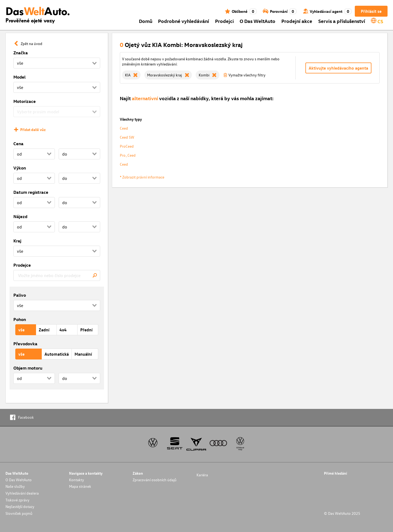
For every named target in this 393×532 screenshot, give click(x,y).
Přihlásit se (371, 11)
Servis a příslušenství (342, 21)
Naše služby (15, 486)
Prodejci (224, 21)
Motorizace (25, 101)
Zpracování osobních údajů (155, 480)
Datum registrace (31, 192)
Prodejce (22, 265)
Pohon (20, 319)
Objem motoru (28, 368)
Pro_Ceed (128, 155)
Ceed (124, 128)
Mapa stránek (80, 486)
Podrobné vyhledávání (184, 21)
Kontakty (77, 480)
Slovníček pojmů (19, 513)
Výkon (20, 168)
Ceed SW (127, 137)
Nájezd (20, 216)
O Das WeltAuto (257, 21)
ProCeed (127, 146)
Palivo (20, 295)
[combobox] (57, 275)
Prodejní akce (297, 21)
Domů (146, 21)
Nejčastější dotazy (20, 506)
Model (20, 77)
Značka (21, 53)
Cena (18, 144)
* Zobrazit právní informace (142, 177)
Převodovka (25, 344)
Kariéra (202, 475)
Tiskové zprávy (17, 500)
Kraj (17, 241)
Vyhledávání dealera (22, 493)
